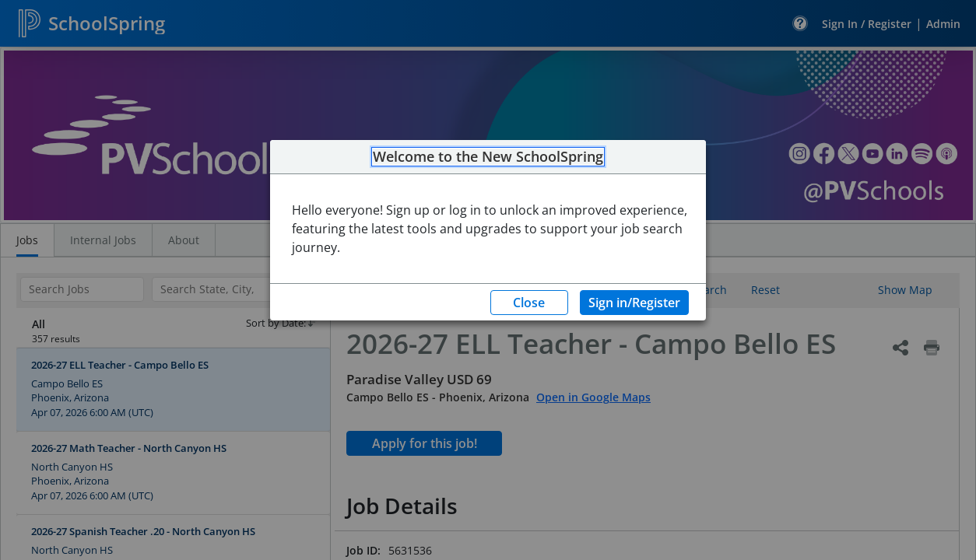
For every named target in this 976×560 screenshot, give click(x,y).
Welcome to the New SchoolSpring (488, 157)
